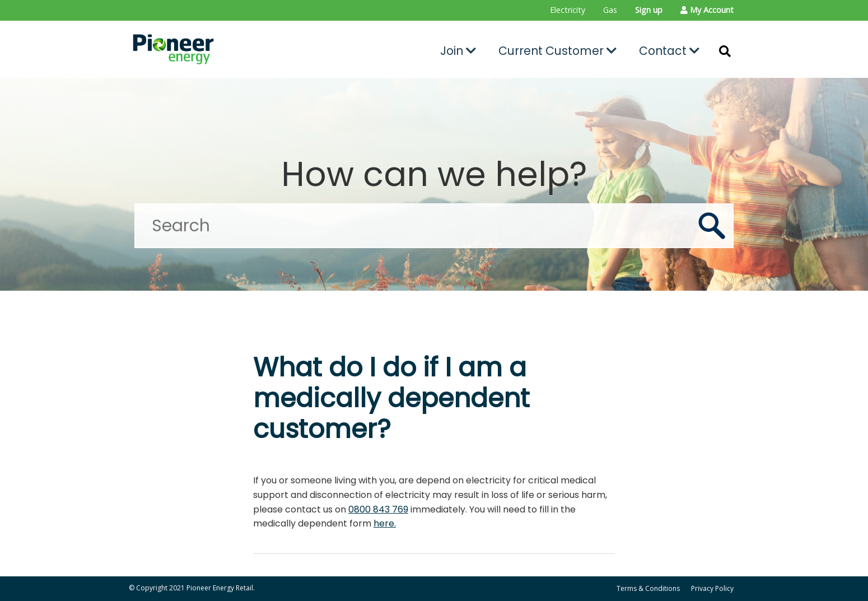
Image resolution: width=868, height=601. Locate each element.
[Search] (434, 226)
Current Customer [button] (557, 51)
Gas (610, 10)
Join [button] (458, 51)
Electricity (568, 10)
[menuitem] (568, 10)
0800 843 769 (378, 509)
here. (385, 523)
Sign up (649, 10)
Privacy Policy (712, 588)
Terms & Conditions (648, 588)
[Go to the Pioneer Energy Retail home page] (224, 49)
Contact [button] (669, 51)
